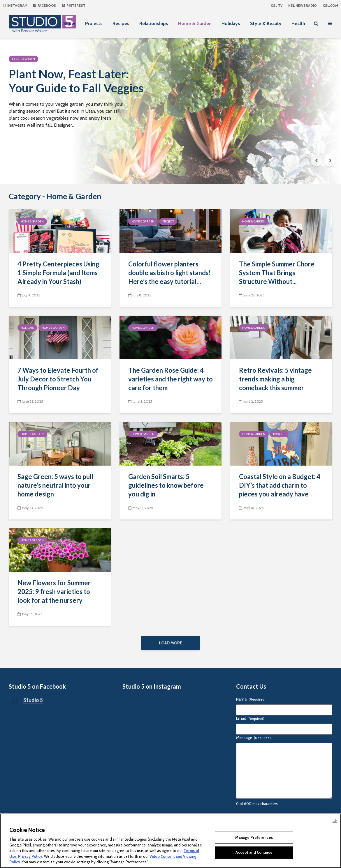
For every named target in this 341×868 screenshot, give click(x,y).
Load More (170, 643)
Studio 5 (33, 700)
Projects (94, 23)
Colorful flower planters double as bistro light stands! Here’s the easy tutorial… (169, 273)
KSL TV (277, 5)
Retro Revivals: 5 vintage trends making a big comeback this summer (275, 379)
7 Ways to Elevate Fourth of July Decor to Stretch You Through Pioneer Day (58, 379)
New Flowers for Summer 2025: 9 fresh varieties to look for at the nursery (54, 592)
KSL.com (330, 5)
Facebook (45, 5)
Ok (335, 821)
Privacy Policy (30, 856)
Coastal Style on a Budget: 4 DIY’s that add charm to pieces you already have (280, 485)
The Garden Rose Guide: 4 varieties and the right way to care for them (170, 379)
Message (253, 738)
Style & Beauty (266, 23)
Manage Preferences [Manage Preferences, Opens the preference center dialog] (254, 837)
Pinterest (74, 5)
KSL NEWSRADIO (303, 5)
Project (168, 221)
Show (69, 23)
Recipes (121, 23)
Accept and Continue (254, 852)
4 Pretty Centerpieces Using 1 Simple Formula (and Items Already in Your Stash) (58, 273)
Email (250, 718)
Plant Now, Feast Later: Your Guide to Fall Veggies (76, 81)
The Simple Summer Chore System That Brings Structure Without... (277, 273)
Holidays (231, 23)
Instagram (15, 5)
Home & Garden (195, 23)
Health (298, 23)
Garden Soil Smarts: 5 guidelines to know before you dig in (166, 485)
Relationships (154, 23)
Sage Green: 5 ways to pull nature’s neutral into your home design (55, 485)
